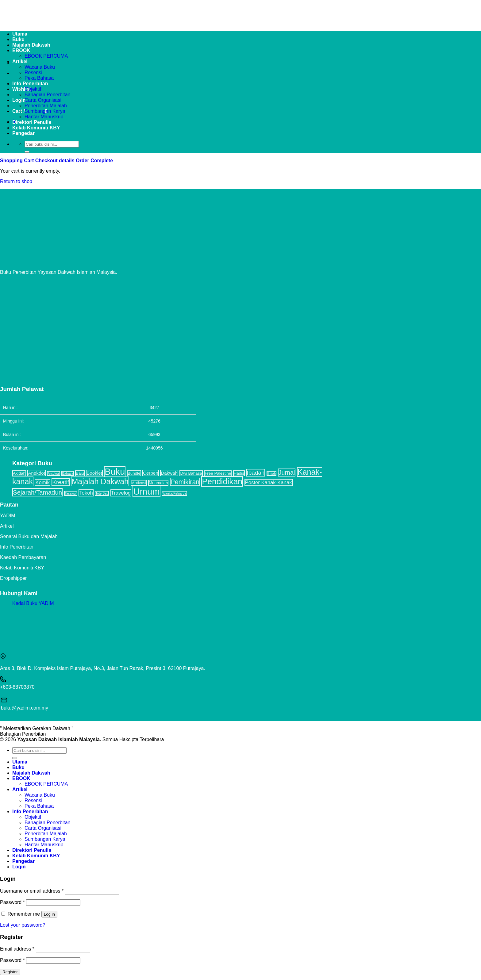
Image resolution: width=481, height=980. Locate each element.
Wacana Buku (40, 67)
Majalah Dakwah (31, 773)
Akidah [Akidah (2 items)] (19, 473)
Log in (49, 914)
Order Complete (94, 161)
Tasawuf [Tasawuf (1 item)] (71, 493)
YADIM (8, 516)
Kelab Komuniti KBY (36, 128)
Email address (17, 949)
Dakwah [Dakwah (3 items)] (169, 473)
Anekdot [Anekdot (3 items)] (37, 473)
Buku (18, 767)
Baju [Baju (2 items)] (80, 473)
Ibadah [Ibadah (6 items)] (256, 473)
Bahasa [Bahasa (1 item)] (67, 473)
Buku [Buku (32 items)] (115, 472)
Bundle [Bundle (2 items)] (134, 473)
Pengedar (23, 133)
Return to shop (16, 181)
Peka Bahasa (39, 78)
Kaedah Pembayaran (23, 557)
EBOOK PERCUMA (46, 56)
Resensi (33, 73)
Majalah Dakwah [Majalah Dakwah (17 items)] (100, 481)
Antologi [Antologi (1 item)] (54, 473)
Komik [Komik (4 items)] (42, 482)
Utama (20, 762)
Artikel (20, 61)
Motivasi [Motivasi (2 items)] (139, 483)
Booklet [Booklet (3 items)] (94, 473)
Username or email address (32, 891)
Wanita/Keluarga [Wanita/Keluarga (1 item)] (174, 493)
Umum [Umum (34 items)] (146, 491)
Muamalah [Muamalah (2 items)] (158, 483)
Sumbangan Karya (45, 111)
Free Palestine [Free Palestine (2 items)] (218, 473)
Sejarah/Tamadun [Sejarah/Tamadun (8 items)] (37, 492)
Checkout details (56, 161)
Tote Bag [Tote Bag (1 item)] (102, 493)
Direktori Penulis (32, 122)
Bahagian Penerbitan (47, 95)
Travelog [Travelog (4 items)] (121, 493)
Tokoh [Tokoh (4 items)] (86, 493)
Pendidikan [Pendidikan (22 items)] (222, 481)
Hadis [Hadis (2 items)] (239, 473)
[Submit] (27, 152)
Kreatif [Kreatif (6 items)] (61, 482)
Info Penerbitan (30, 84)
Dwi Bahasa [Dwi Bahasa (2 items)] (191, 473)
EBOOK (21, 778)
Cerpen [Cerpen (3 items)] (151, 473)
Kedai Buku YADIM (33, 603)
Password (12, 902)
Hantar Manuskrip (44, 117)
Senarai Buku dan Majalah (29, 536)
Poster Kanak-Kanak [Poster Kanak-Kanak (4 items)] (269, 482)
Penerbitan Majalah (46, 106)
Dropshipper (13, 578)
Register (10, 972)
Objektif (33, 89)
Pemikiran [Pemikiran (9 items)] (185, 482)
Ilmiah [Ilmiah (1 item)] (271, 473)
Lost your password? (23, 925)
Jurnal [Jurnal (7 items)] (287, 473)
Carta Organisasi (43, 100)
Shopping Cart (18, 161)
